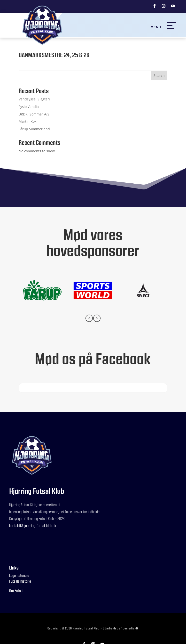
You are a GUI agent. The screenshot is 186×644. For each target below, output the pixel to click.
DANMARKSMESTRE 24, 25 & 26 (54, 55)
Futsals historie (20, 581)
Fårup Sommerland (34, 129)
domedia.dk (131, 628)
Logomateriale (19, 575)
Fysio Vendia (29, 107)
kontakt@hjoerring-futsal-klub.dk (33, 526)
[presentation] (89, 319)
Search (159, 76)
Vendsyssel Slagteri (34, 99)
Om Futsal (16, 591)
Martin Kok (27, 121)
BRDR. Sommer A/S (34, 114)
